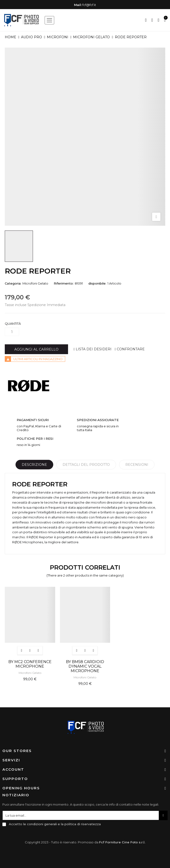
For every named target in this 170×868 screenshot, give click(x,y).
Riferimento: (64, 283)
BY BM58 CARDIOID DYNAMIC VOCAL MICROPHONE (85, 666)
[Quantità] (12, 332)
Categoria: (13, 283)
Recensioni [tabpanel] (137, 465)
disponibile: (97, 283)
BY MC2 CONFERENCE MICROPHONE (30, 664)
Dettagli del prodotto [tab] (86, 465)
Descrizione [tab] (34, 465)
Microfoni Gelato (35, 283)
